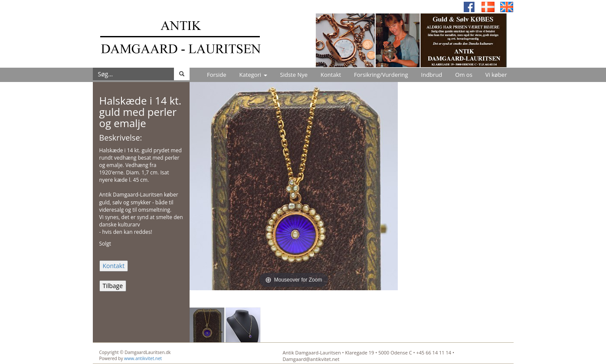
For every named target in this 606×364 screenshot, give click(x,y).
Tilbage (113, 286)
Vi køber (496, 75)
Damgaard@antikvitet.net (311, 359)
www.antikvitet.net (143, 358)
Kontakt (331, 75)
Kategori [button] (253, 75)
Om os (464, 75)
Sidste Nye (294, 75)
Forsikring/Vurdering (381, 75)
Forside (217, 75)
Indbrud (432, 75)
